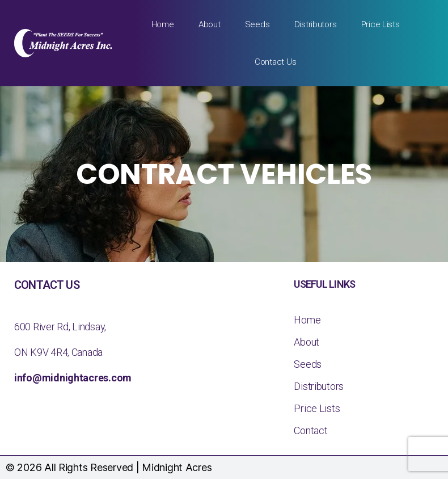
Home (163, 24)
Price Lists (381, 24)
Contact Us (275, 62)
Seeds (257, 24)
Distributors (316, 24)
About (210, 24)
